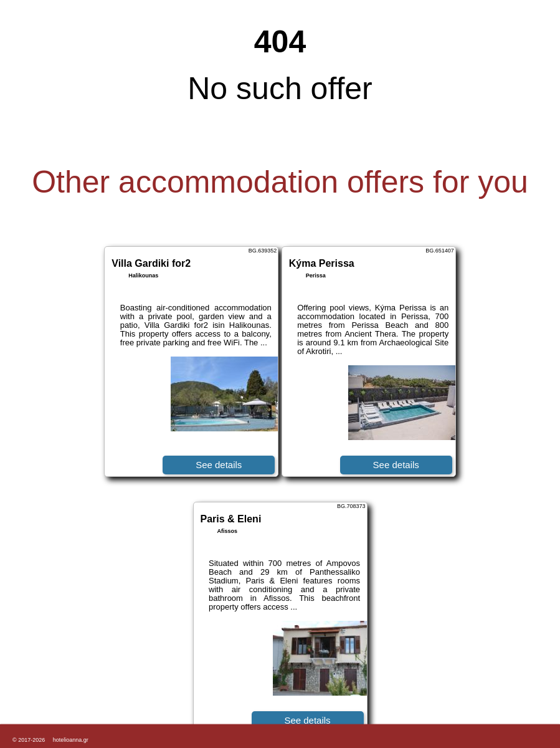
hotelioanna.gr (71, 740)
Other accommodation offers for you (280, 182)
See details (219, 465)
